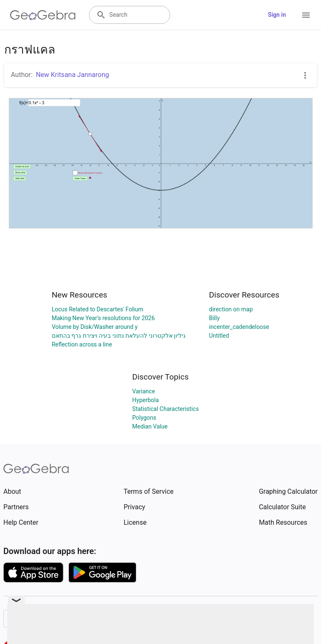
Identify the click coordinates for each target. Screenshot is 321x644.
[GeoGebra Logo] (43, 15)
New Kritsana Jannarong (73, 75)
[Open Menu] (306, 15)
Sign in (277, 15)
